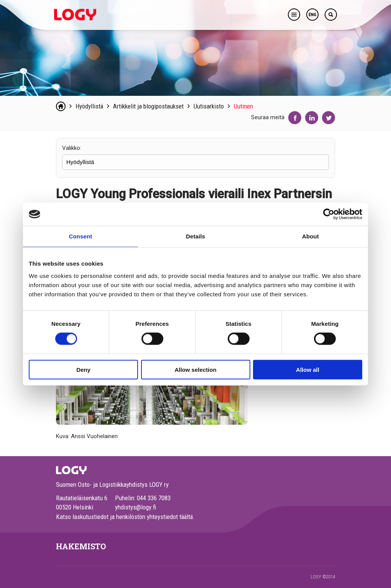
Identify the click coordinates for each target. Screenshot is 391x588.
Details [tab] (195, 236)
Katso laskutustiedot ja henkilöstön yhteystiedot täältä (124, 517)
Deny (83, 369)
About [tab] (310, 236)
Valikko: (72, 148)
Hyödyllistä (89, 106)
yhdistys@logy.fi (136, 507)
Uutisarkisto (209, 106)
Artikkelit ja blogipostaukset (148, 106)
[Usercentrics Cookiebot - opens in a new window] (329, 214)
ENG (312, 15)
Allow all (308, 369)
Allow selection (195, 369)
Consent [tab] (81, 236)
